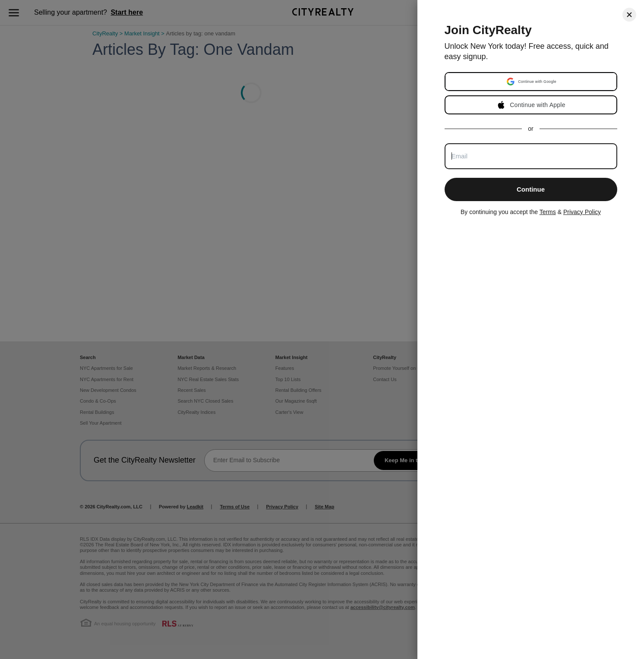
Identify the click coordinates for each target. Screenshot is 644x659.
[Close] (629, 15)
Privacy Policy (582, 212)
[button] (532, 82)
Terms (548, 212)
